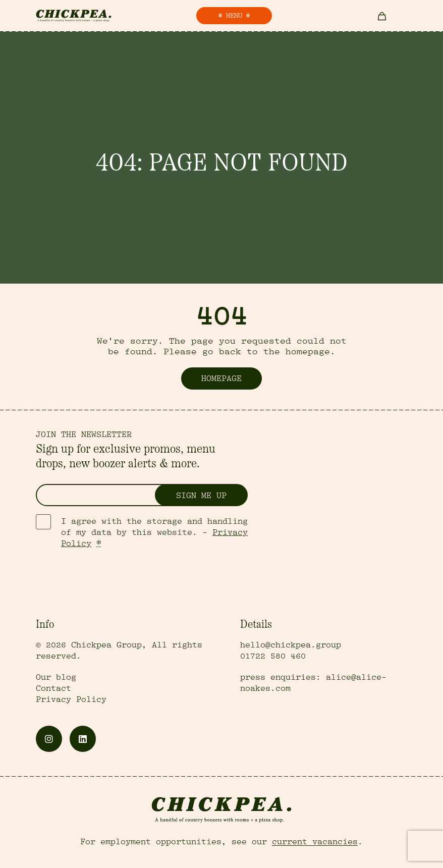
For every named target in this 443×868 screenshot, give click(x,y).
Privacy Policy (71, 699)
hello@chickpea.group (291, 645)
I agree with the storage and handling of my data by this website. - (154, 532)
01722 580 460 (273, 656)
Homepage (221, 378)
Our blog (56, 677)
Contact (53, 688)
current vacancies (315, 842)
